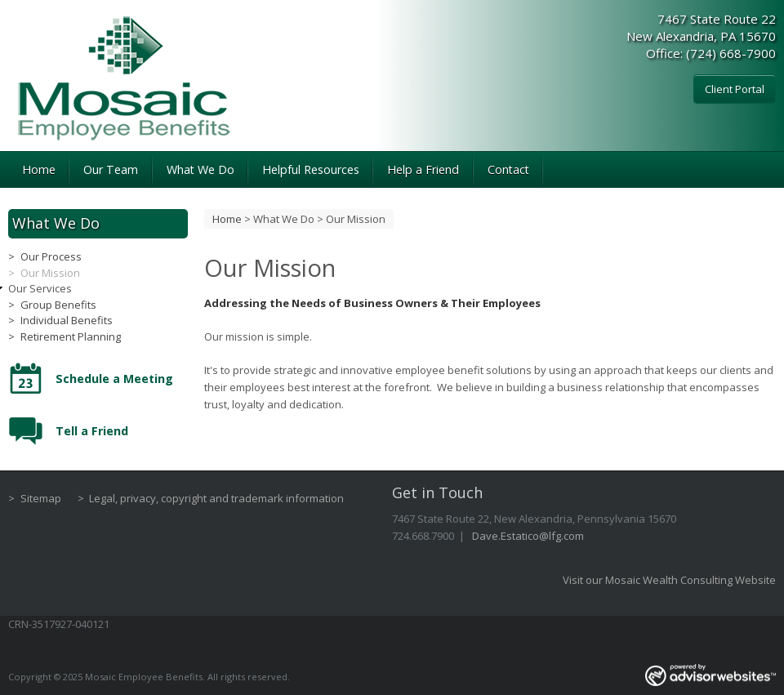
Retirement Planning (71, 336)
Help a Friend (423, 169)
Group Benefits (58, 305)
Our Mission (50, 273)
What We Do (200, 169)
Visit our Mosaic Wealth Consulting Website (669, 580)
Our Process (51, 256)
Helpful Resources (311, 169)
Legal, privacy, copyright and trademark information (216, 498)
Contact (508, 169)
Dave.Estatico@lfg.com (528, 536)
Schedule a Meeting (114, 379)
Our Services (40, 288)
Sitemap (41, 498)
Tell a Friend (92, 431)
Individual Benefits (67, 320)
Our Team (111, 169)
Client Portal (735, 89)
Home (39, 169)
